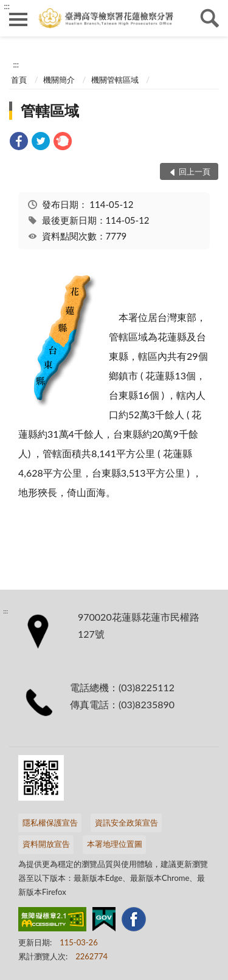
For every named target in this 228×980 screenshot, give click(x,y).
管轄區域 (50, 110)
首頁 (19, 80)
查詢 (210, 18)
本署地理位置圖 (115, 844)
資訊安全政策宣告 (126, 823)
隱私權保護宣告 (50, 823)
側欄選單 (18, 19)
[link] (19, 143)
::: (7, 6)
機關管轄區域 (115, 80)
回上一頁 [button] (195, 171)
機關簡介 (59, 80)
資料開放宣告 (46, 844)
